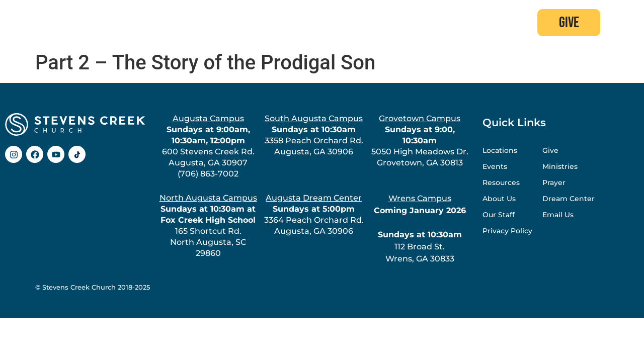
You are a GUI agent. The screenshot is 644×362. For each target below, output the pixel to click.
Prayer (554, 183)
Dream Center (569, 199)
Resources (501, 183)
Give (550, 150)
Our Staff (499, 215)
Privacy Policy (507, 231)
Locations (500, 150)
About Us (499, 199)
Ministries (560, 166)
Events (495, 166)
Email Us (558, 215)
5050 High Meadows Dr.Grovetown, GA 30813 (420, 141)
